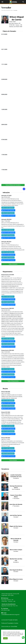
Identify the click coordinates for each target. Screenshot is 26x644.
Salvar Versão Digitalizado (8, 210)
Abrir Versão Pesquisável (8, 213)
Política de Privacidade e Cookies (10, 623)
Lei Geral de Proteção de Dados (9, 620)
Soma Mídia (14, 626)
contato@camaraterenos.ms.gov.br (10, 615)
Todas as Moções (13, 460)
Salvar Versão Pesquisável (8, 216)
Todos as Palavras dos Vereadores (13, 185)
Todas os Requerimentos (13, 381)
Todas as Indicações (13, 264)
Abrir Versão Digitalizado (8, 208)
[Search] (24, 2)
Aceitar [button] (5, 638)
